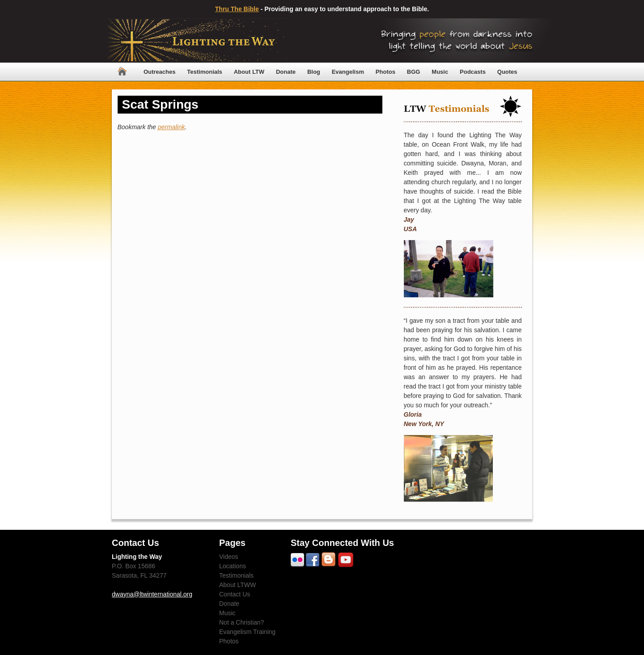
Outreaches (160, 72)
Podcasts (473, 72)
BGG (414, 72)
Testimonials (205, 72)
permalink (172, 127)
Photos (386, 72)
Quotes (507, 72)
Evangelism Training (247, 632)
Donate (286, 72)
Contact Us (235, 594)
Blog (314, 72)
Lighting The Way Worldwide (197, 40)
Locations (233, 566)
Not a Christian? (241, 622)
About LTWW (237, 585)
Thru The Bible (237, 9)
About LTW (249, 72)
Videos (229, 557)
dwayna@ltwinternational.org (152, 594)
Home (122, 72)
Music (440, 72)
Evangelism (348, 72)
